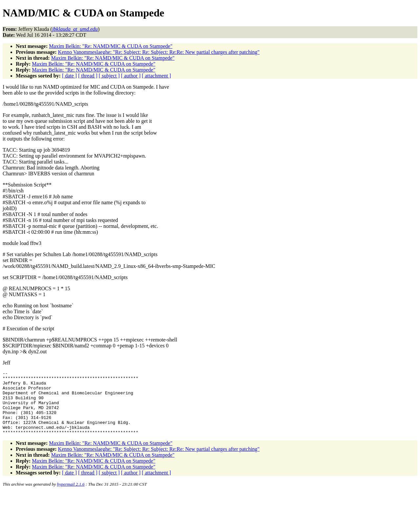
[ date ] (69, 76)
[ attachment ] (156, 76)
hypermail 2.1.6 (71, 497)
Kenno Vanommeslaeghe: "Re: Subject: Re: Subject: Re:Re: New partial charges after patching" (159, 52)
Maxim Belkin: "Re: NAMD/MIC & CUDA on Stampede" (111, 46)
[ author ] (131, 76)
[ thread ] (88, 76)
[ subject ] (109, 76)
